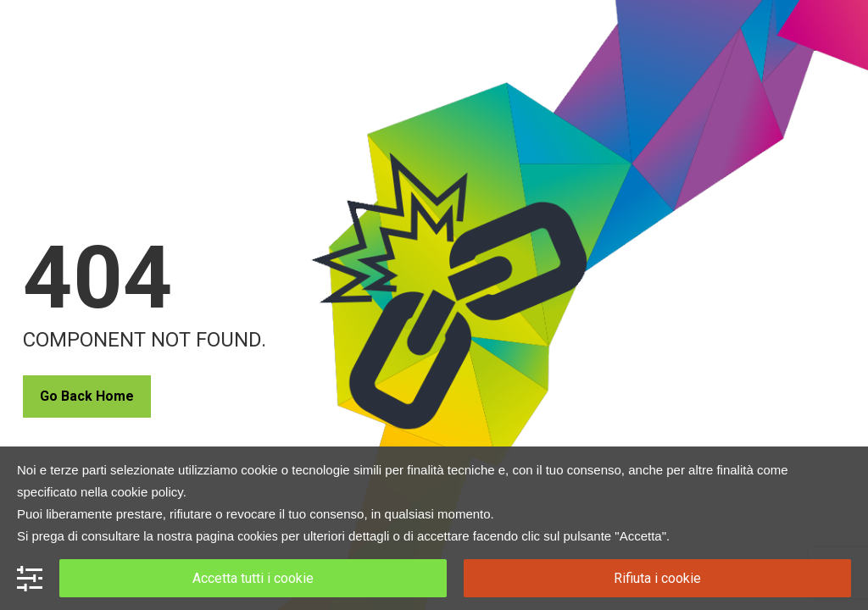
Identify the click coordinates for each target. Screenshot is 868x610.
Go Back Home (87, 396)
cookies (257, 536)
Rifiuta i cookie (657, 578)
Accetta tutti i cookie (253, 578)
